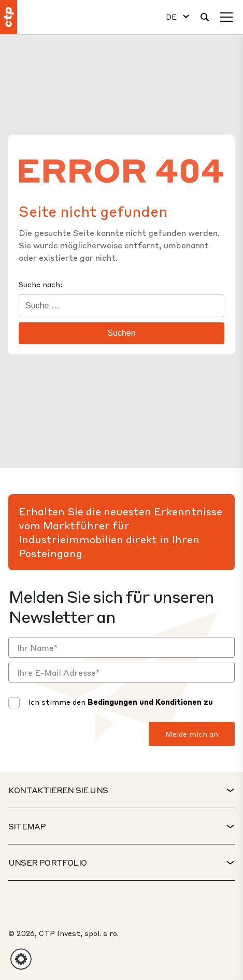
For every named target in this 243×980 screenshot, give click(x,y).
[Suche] (205, 17)
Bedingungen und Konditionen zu (150, 702)
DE (171, 17)
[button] (21, 959)
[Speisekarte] (226, 17)
